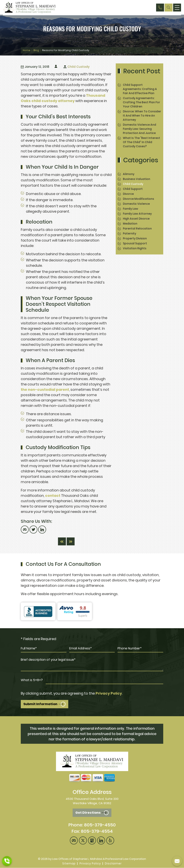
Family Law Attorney (137, 214)
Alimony (129, 174)
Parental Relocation (137, 228)
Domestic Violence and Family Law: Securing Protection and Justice (139, 129)
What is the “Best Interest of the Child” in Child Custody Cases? (141, 142)
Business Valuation (137, 179)
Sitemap (69, 864)
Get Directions (88, 813)
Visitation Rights (135, 248)
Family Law (130, 209)
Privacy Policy (109, 693)
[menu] (177, 8)
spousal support (135, 243)
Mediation (130, 224)
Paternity (129, 233)
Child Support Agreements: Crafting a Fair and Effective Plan (140, 89)
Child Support (133, 189)
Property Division (135, 238)
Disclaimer (113, 864)
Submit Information (41, 704)
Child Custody (79, 67)
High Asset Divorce (136, 219)
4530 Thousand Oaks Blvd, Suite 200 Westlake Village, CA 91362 (92, 801)
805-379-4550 (100, 825)
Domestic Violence (136, 204)
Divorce (128, 194)
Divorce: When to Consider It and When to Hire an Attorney (142, 116)
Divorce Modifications (138, 199)
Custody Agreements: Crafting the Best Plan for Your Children (141, 102)
